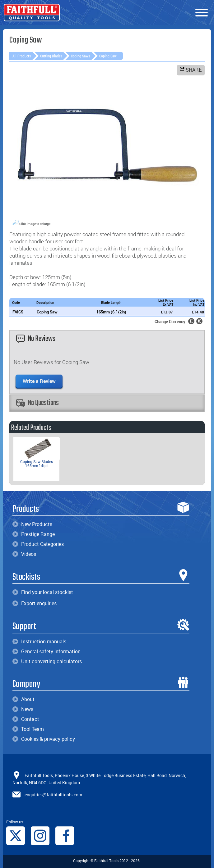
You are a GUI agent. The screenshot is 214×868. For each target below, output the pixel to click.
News (23, 709)
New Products (32, 524)
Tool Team (28, 729)
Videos (24, 554)
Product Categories (38, 544)
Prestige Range (34, 534)
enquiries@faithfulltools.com (53, 795)
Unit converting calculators (47, 661)
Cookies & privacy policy (44, 739)
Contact (26, 719)
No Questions (37, 403)
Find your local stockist (43, 592)
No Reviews (36, 339)
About (23, 699)
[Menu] (202, 13)
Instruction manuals (39, 641)
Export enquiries (35, 603)
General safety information (47, 651)
